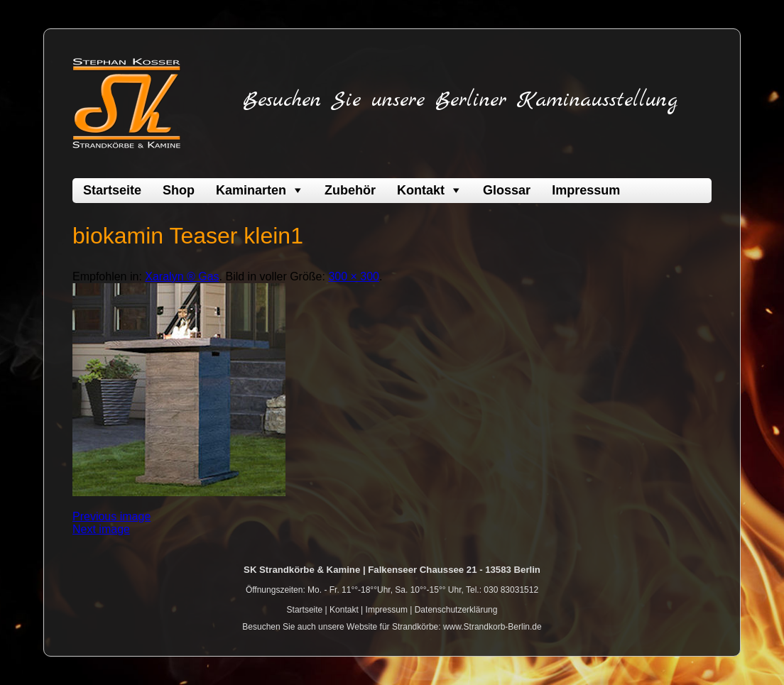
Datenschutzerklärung (456, 610)
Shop (179, 190)
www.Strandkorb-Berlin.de (492, 627)
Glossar (507, 190)
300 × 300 (354, 276)
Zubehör (350, 190)
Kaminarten (251, 190)
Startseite (112, 190)
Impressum (586, 190)
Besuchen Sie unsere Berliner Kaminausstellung (460, 100)
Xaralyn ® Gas (182, 276)
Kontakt (421, 190)
